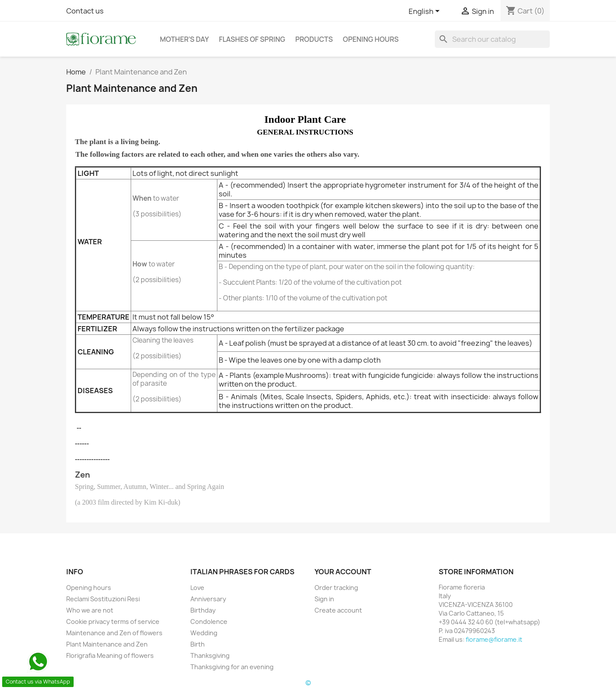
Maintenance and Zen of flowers (114, 633)
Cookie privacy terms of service (113, 622)
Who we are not (90, 610)
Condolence (209, 622)
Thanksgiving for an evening (232, 667)
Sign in (324, 599)
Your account (343, 572)
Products (314, 39)
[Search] (492, 39)
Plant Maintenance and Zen (107, 644)
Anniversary (208, 599)
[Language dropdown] (426, 12)
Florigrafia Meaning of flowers (110, 655)
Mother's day (184, 39)
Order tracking (336, 588)
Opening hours (371, 39)
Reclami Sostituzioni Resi (103, 599)
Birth (198, 644)
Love (197, 588)
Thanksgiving (210, 655)
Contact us (85, 11)
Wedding (204, 633)
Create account (338, 610)
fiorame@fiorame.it (494, 639)
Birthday (203, 610)
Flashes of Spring (252, 39)
